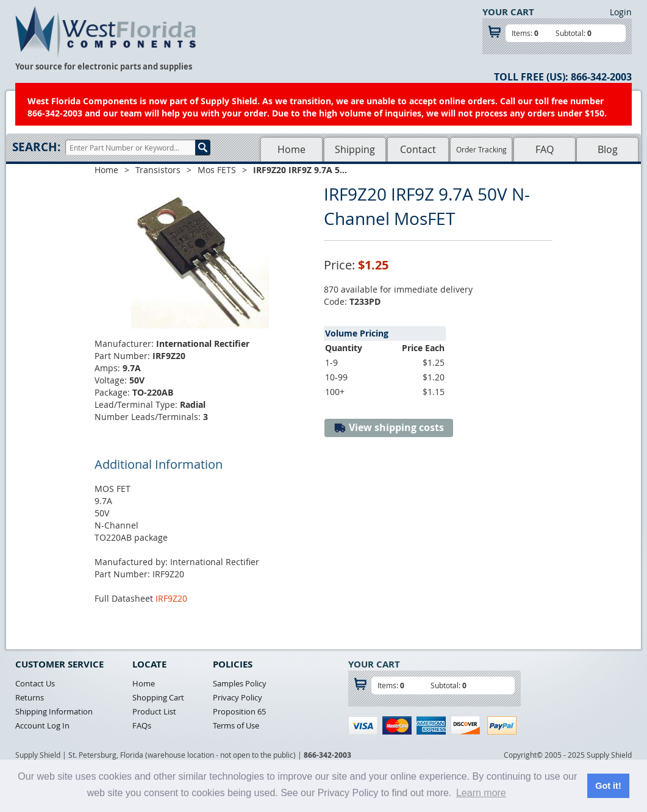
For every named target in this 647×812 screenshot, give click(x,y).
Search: (36, 147)
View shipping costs (389, 428)
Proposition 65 (239, 711)
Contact (418, 149)
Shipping (355, 149)
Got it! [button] (608, 786)
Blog (608, 149)
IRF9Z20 (171, 598)
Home (291, 149)
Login (621, 12)
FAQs (142, 725)
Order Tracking (481, 149)
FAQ (545, 149)
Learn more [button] (481, 793)
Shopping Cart (158, 697)
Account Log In (42, 725)
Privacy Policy (238, 697)
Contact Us (35, 683)
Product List (154, 711)
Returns (30, 697)
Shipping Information (54, 711)
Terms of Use (236, 725)
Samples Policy (240, 683)
